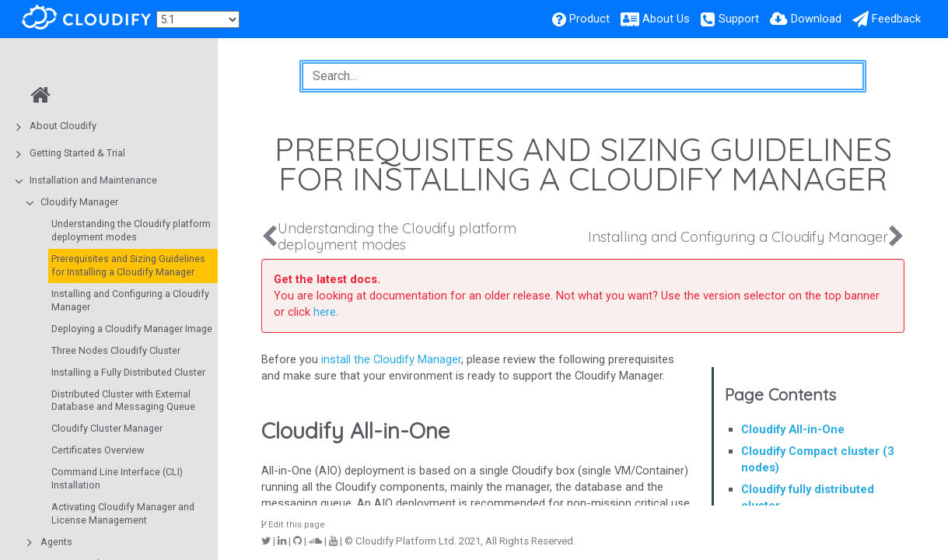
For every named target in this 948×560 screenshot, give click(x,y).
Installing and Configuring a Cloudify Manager (130, 300)
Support (739, 19)
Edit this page (293, 525)
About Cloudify (63, 126)
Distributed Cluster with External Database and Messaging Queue (123, 401)
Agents (56, 542)
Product (589, 19)
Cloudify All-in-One (793, 429)
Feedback (896, 19)
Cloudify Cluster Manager (107, 428)
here (325, 312)
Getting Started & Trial (77, 153)
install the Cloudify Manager (391, 359)
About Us (666, 19)
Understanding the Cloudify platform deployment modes (131, 230)
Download (816, 19)
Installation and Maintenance (93, 180)
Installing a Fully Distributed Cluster (128, 372)
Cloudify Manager (79, 202)
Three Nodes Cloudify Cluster (116, 350)
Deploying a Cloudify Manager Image (132, 329)
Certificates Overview (98, 450)
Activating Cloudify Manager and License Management (123, 513)
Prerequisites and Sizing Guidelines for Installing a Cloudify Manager (128, 265)
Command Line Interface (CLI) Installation (117, 478)
